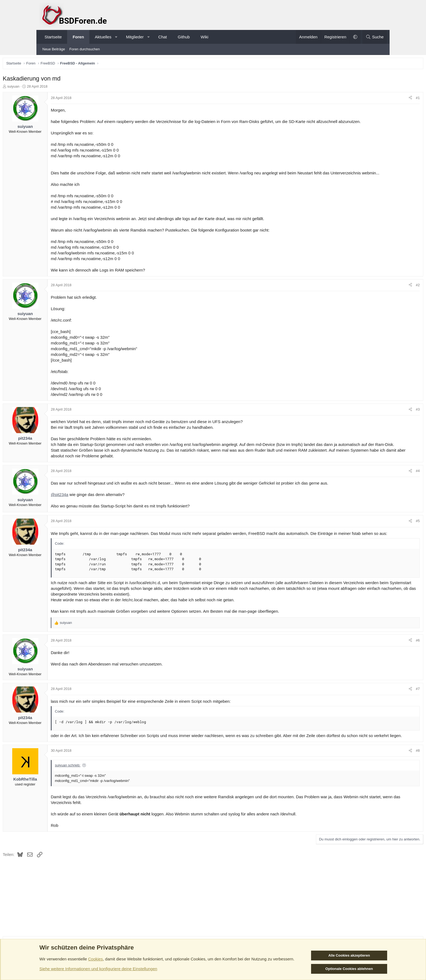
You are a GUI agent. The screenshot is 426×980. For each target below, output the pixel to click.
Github (184, 37)
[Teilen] (373, 99)
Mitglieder (135, 37)
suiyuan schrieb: (105, 795)
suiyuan (51, 88)
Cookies (95, 959)
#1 (380, 99)
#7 (380, 713)
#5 (380, 539)
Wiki (204, 37)
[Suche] (375, 37)
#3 (380, 422)
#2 (380, 298)
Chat (163, 37)
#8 (380, 780)
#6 (380, 665)
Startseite (53, 37)
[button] (116, 37)
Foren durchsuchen (84, 49)
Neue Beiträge (54, 49)
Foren (78, 37)
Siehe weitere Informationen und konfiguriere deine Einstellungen (98, 969)
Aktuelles (103, 37)
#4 (380, 489)
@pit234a (97, 513)
